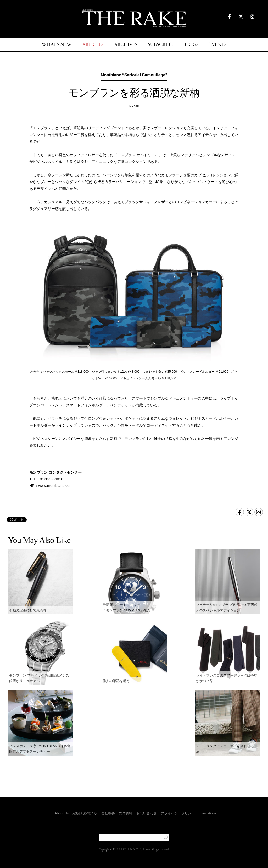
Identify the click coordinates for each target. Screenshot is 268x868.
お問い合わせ (147, 813)
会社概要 (108, 813)
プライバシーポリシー (178, 813)
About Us (62, 813)
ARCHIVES (126, 45)
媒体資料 (126, 813)
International (208, 813)
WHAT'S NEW (57, 45)
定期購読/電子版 (85, 813)
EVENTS (218, 45)
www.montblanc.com (55, 486)
